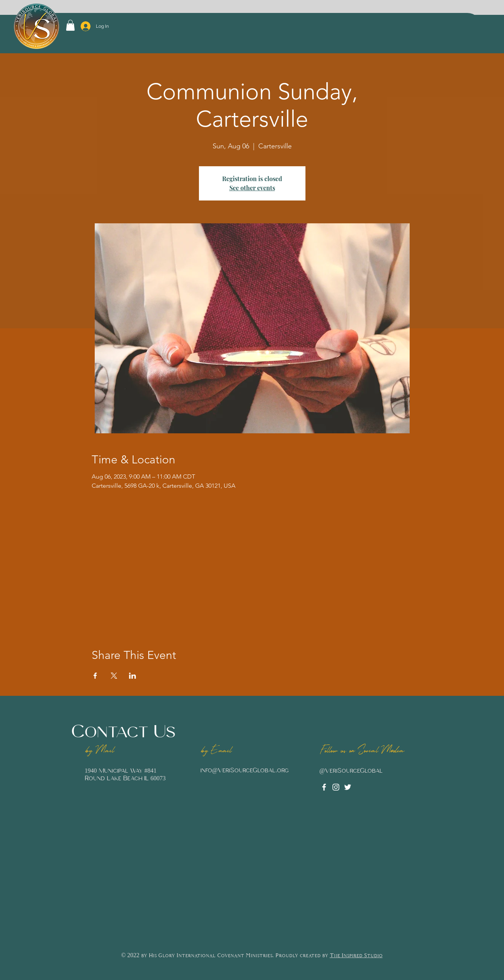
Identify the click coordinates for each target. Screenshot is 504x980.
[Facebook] (324, 787)
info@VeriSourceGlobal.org (245, 770)
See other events (252, 188)
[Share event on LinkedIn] (133, 676)
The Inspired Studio (356, 956)
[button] (70, 25)
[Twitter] (348, 787)
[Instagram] (336, 787)
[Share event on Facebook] (95, 676)
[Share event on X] (114, 676)
